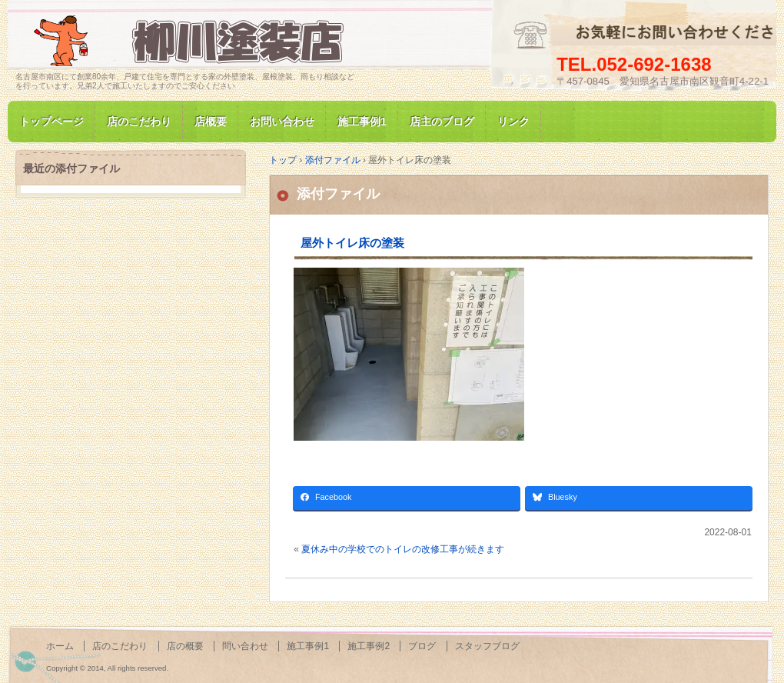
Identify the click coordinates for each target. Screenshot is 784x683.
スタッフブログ (487, 646)
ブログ (422, 646)
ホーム (60, 646)
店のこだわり (139, 122)
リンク (513, 122)
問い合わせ (245, 646)
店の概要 (185, 646)
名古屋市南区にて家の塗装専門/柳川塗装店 (192, 41)
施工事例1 (362, 122)
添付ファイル (338, 194)
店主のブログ (442, 122)
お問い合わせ (282, 122)
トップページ (51, 122)
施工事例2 (369, 646)
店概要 (211, 122)
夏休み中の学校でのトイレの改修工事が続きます (403, 549)
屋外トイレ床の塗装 (352, 243)
